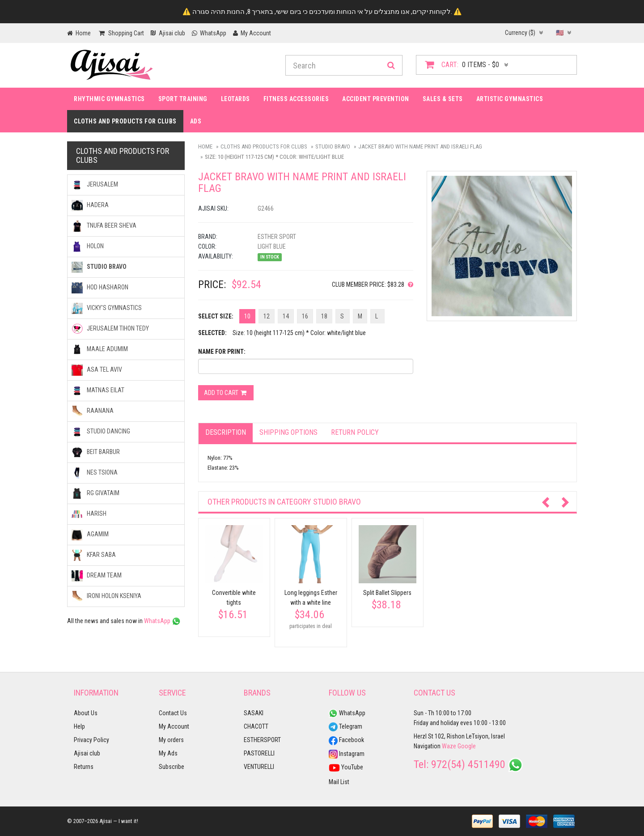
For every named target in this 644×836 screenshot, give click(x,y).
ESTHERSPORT (262, 740)
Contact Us (173, 713)
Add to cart (226, 393)
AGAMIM (90, 535)
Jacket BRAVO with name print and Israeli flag (420, 146)
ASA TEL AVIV (97, 370)
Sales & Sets (443, 99)
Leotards (235, 99)
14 (286, 316)
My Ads (168, 753)
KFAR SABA (94, 555)
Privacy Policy (91, 740)
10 (247, 316)
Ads (196, 121)
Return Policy (355, 432)
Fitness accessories (296, 99)
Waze (449, 746)
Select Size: (216, 316)
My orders (171, 740)
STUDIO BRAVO (333, 146)
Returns (84, 767)
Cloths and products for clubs (125, 121)
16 (305, 316)
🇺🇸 (563, 33)
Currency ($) (524, 33)
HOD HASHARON (100, 288)
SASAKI (254, 713)
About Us (86, 713)
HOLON (88, 247)
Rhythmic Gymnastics (109, 99)
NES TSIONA (95, 473)
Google (467, 746)
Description (226, 432)
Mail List (339, 782)
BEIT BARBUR (96, 452)
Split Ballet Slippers (387, 593)
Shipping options (288, 432)
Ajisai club (87, 753)
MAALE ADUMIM (100, 350)
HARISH (89, 514)
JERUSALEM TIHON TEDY (110, 329)
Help (79, 726)
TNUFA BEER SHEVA (104, 226)
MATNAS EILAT (98, 391)
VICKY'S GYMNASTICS (107, 308)
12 (267, 316)
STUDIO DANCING (101, 432)
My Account (174, 726)
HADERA (90, 206)
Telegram (345, 726)
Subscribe (172, 767)
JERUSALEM (95, 185)
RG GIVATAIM (95, 494)
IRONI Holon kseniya (106, 596)
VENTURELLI (259, 767)
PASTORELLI (259, 753)
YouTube (346, 767)
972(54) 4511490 (468, 764)
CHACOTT (256, 726)
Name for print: (222, 352)
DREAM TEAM (97, 576)
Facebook (346, 740)
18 (324, 316)
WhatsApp (162, 621)
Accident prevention (376, 99)
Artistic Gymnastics (510, 99)
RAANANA (93, 411)
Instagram (347, 754)
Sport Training (183, 99)
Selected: (212, 333)
